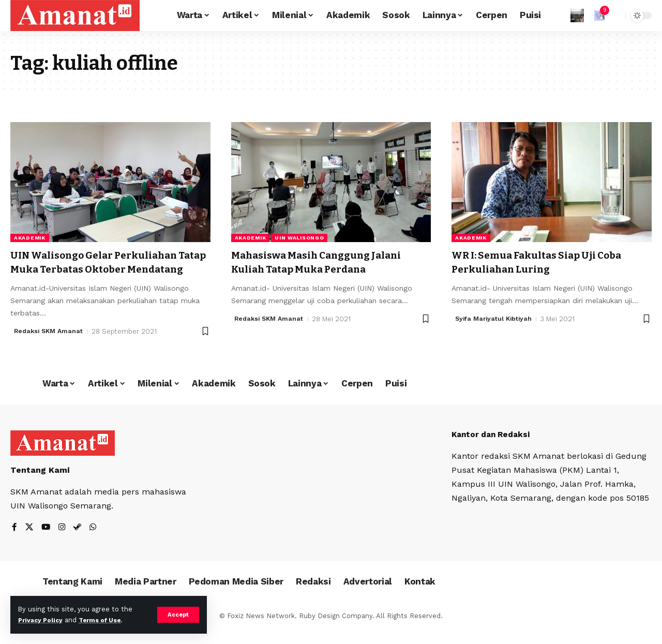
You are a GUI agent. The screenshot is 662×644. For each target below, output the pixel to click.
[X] (29, 542)
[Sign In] (577, 16)
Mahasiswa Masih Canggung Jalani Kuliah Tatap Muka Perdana (328, 262)
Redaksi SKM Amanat (50, 345)
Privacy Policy (42, 620)
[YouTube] (47, 542)
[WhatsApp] (95, 542)
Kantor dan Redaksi (493, 448)
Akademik (30, 238)
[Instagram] (63, 542)
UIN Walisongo (299, 238)
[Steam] (79, 542)
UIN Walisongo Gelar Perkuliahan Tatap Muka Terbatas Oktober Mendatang (106, 269)
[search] (615, 16)
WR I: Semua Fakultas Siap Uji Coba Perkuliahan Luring (547, 262)
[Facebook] (14, 542)
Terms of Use (107, 620)
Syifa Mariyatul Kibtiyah (495, 319)
